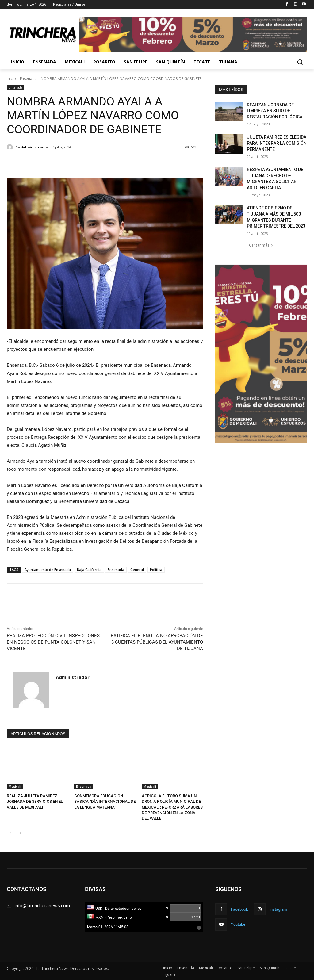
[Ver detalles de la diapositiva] (261, 354)
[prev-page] (11, 833)
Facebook (239, 909)
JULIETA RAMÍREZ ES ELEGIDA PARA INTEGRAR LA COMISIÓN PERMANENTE (277, 143)
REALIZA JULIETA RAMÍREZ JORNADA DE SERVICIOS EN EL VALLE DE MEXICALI (35, 801)
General (137, 570)
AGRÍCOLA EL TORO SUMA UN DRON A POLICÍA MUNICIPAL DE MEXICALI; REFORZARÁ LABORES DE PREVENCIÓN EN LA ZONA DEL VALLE (172, 807)
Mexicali (15, 787)
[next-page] (20, 833)
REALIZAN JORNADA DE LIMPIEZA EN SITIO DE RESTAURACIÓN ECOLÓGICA (275, 111)
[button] (300, 62)
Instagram (278, 909)
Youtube (238, 924)
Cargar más (261, 245)
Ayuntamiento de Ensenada (48, 570)
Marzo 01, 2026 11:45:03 (108, 927)
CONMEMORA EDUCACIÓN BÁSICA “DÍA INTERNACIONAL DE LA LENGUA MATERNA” (105, 801)
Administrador (35, 147)
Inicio (11, 79)
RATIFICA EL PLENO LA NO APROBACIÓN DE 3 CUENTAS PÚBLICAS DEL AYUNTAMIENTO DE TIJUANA (157, 642)
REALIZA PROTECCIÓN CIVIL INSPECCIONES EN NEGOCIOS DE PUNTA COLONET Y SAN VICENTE (53, 642)
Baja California (89, 570)
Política (156, 570)
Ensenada (28, 79)
